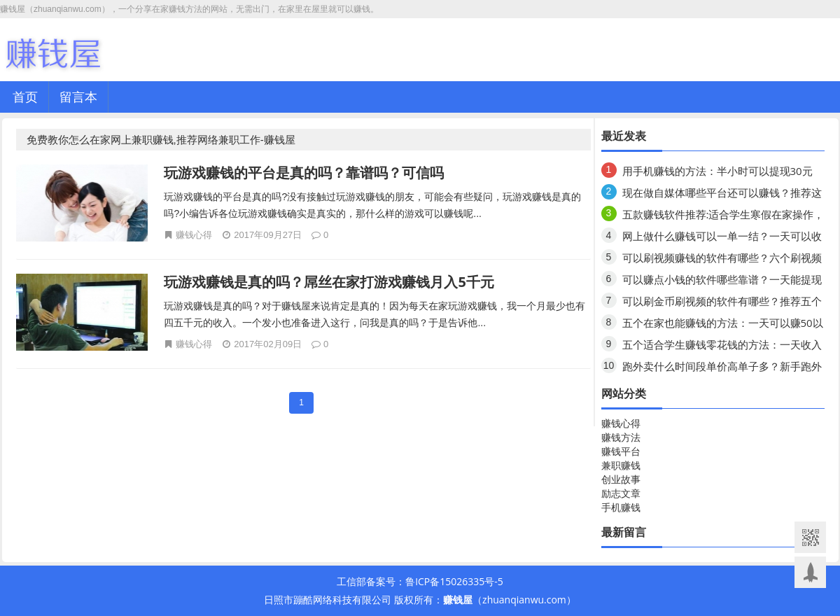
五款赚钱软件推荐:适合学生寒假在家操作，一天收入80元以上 (723, 217)
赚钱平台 (621, 451)
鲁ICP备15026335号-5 (454, 581)
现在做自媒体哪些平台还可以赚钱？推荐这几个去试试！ (722, 195)
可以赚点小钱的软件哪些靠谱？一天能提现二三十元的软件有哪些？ (722, 282)
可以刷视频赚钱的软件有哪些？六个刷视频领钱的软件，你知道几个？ (722, 260)
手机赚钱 (621, 507)
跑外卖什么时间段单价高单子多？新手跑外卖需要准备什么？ (722, 369)
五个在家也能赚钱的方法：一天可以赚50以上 (723, 325)
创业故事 (621, 479)
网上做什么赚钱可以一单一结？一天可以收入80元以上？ (722, 238)
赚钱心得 (194, 234)
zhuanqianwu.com (524, 600)
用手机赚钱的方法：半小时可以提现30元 (717, 171)
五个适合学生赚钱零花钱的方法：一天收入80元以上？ (722, 347)
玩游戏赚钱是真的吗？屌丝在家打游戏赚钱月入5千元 (329, 282)
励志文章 (621, 493)
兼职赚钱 (621, 465)
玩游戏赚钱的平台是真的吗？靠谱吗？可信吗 (304, 173)
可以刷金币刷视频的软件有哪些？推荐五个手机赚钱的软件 (722, 303)
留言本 (78, 97)
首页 (25, 97)
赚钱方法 (621, 437)
